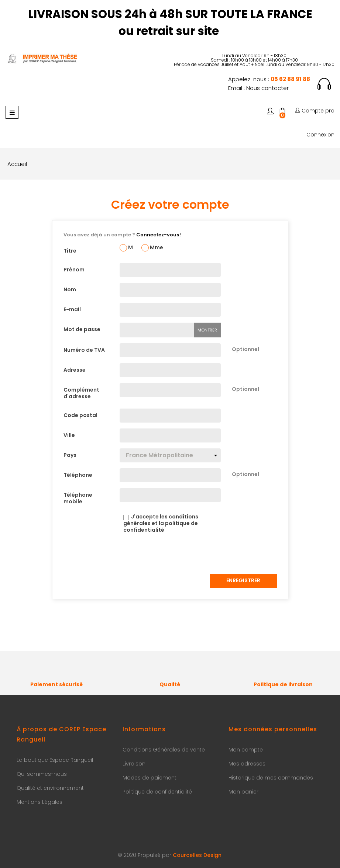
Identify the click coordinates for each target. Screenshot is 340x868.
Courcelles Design (197, 855)
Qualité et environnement (50, 788)
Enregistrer (243, 580)
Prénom (74, 270)
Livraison (134, 764)
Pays (70, 455)
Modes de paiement (150, 778)
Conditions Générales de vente (164, 750)
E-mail (72, 309)
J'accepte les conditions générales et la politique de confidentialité (159, 523)
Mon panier (243, 792)
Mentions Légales (40, 802)
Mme (152, 248)
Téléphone (78, 475)
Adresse (75, 370)
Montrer (207, 330)
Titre (70, 251)
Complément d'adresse (81, 393)
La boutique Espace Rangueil (55, 760)
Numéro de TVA (84, 350)
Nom (70, 289)
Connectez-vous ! (159, 235)
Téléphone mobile (78, 498)
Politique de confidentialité (157, 792)
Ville (69, 435)
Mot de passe (82, 329)
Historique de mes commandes (271, 778)
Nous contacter (267, 88)
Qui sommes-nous (42, 774)
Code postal (80, 415)
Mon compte (246, 750)
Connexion (320, 135)
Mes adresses (247, 764)
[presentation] (176, 553)
